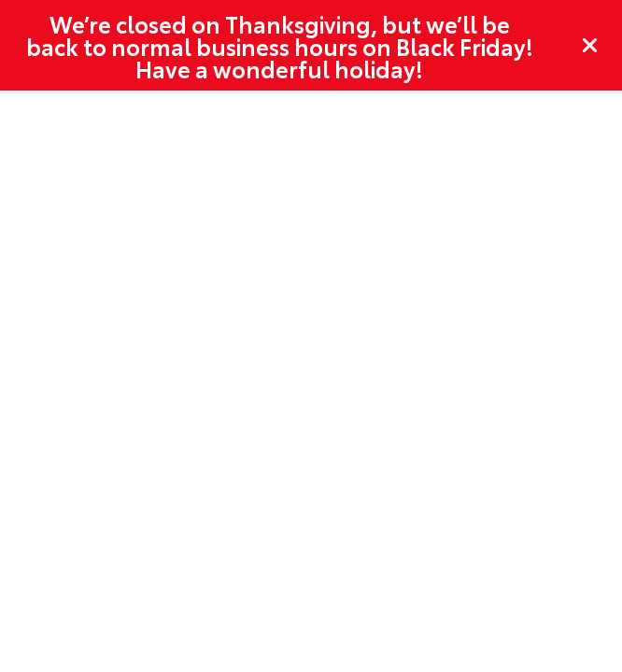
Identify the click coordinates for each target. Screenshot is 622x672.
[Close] (590, 46)
